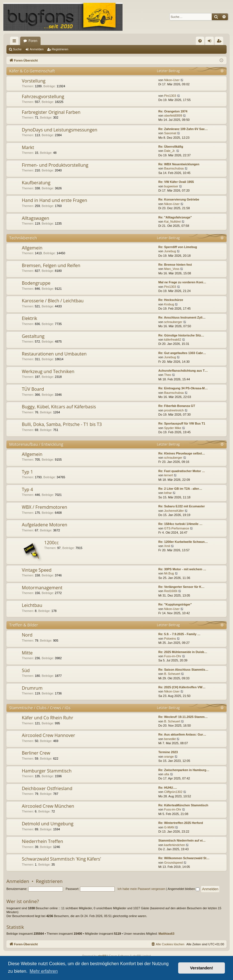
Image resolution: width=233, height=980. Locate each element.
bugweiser (171, 186)
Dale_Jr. (170, 151)
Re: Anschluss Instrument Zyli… (182, 317)
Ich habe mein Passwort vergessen (141, 889)
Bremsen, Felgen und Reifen (51, 265)
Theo (168, 375)
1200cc (51, 543)
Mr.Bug (169, 573)
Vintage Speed (37, 570)
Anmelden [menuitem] (211, 42)
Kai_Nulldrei (172, 222)
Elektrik (30, 318)
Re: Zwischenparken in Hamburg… (184, 770)
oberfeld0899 (173, 116)
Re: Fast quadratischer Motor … (182, 471)
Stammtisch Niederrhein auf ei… (182, 840)
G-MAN (169, 827)
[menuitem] (200, 41)
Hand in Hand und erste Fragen (55, 200)
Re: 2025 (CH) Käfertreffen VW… (182, 687)
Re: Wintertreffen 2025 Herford (181, 823)
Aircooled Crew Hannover (48, 735)
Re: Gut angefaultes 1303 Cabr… (182, 353)
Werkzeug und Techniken (48, 371)
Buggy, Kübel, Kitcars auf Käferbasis (59, 407)
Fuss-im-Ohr (173, 656)
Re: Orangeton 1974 (173, 111)
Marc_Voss (172, 269)
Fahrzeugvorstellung (43, 96)
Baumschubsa (174, 168)
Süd (26, 670)
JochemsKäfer (174, 511)
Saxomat (170, 133)
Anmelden (37, 49)
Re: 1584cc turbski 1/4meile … (180, 524)
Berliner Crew (36, 753)
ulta (167, 774)
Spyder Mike (173, 428)
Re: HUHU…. (168, 788)
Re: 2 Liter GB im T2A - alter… (180, 489)
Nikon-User (172, 80)
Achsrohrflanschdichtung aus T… (183, 371)
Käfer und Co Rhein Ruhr (48, 718)
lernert (169, 475)
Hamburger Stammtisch (47, 771)
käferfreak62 (173, 340)
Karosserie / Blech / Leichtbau (53, 301)
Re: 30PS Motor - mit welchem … (182, 569)
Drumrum (32, 688)
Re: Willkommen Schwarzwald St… (184, 858)
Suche (17, 49)
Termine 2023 (168, 752)
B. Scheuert (172, 674)
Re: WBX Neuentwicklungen (179, 164)
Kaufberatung (36, 183)
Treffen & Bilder (24, 625)
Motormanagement (42, 588)
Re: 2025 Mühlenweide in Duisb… (183, 652)
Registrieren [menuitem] (220, 42)
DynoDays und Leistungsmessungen (60, 130)
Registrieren (60, 49)
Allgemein (32, 248)
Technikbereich (23, 238)
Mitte (27, 653)
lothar (168, 493)
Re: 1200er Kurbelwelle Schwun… (183, 542)
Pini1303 (170, 96)
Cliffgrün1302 (173, 792)
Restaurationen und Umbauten (54, 354)
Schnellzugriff (15, 42)
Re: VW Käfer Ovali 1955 (176, 182)
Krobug (169, 304)
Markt (28, 147)
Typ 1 (27, 472)
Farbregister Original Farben (51, 112)
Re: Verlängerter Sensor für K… (181, 587)
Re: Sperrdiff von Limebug (178, 247)
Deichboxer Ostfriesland (47, 788)
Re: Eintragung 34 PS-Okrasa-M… (183, 388)
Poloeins (170, 639)
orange (169, 757)
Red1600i (171, 591)
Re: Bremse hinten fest (175, 265)
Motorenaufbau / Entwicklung (36, 444)
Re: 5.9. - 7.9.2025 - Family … (179, 634)
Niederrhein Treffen (43, 841)
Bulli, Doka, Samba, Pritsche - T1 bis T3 (62, 424)
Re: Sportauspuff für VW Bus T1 (182, 423)
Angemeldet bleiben (184, 889)
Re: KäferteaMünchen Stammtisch (183, 805)
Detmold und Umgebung (48, 824)
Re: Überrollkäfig (171, 147)
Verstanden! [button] (202, 968)
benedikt (170, 739)
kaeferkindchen (175, 845)
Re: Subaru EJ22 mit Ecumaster (182, 506)
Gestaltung (33, 336)
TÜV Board (33, 389)
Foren (33, 41)
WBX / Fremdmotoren (44, 507)
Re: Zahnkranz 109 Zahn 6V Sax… (183, 129)
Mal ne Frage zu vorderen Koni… (182, 282)
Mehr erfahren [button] (44, 971)
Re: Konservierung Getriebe (179, 199)
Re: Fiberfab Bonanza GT (177, 406)
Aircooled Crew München (48, 806)
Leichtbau (32, 605)
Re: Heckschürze (171, 300)
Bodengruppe (36, 283)
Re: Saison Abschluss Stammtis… (183, 670)
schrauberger (173, 322)
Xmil (167, 546)
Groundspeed (174, 863)
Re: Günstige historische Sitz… (181, 335)
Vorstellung (34, 81)
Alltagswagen (36, 218)
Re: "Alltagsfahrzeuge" (175, 217)
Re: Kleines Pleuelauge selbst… (182, 453)
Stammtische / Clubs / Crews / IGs (40, 708)
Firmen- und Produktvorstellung (55, 165)
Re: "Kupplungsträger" (175, 604)
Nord (27, 635)
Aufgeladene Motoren (44, 525)
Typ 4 (27, 489)
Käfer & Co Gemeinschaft (32, 71)
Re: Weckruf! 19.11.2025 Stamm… (183, 717)
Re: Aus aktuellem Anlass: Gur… (182, 734)
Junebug (170, 251)
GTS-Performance (177, 528)
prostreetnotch (174, 410)
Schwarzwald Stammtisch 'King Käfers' (62, 859)
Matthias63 (166, 934)
